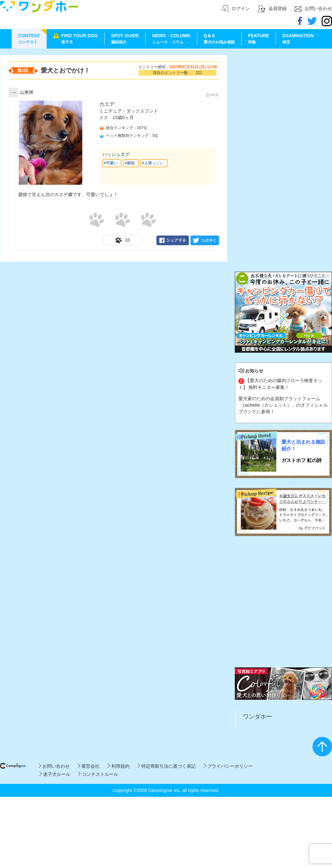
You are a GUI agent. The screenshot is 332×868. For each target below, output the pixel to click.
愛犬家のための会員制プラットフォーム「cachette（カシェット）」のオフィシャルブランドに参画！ (283, 405)
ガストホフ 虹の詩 (302, 460)
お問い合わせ (54, 766)
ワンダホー (258, 717)
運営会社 (89, 766)
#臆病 (130, 163)
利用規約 (118, 766)
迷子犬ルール (55, 774)
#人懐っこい (153, 163)
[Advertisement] (61, 116)
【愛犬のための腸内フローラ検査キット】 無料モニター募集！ (280, 384)
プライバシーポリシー (228, 766)
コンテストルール (98, 774)
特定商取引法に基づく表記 (167, 766)
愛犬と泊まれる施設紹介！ (303, 445)
